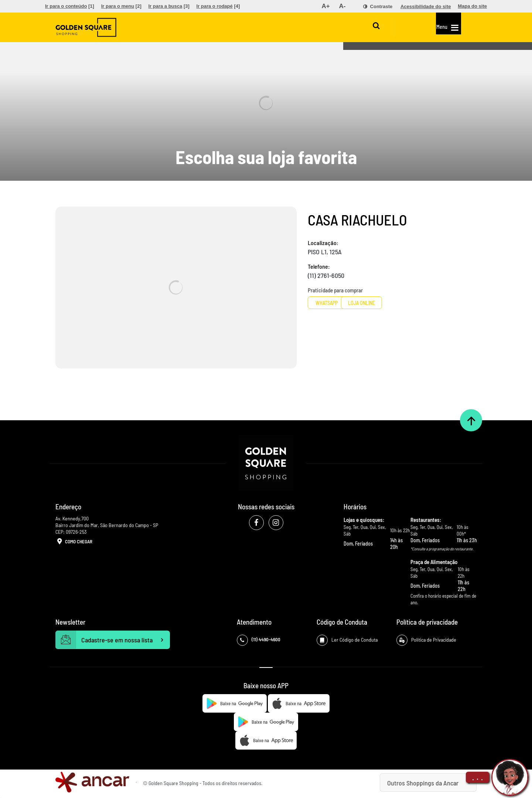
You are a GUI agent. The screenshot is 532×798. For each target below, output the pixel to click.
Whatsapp (335, 303)
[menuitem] (70, 6)
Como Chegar (74, 542)
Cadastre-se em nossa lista (113, 640)
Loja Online (394, 303)
